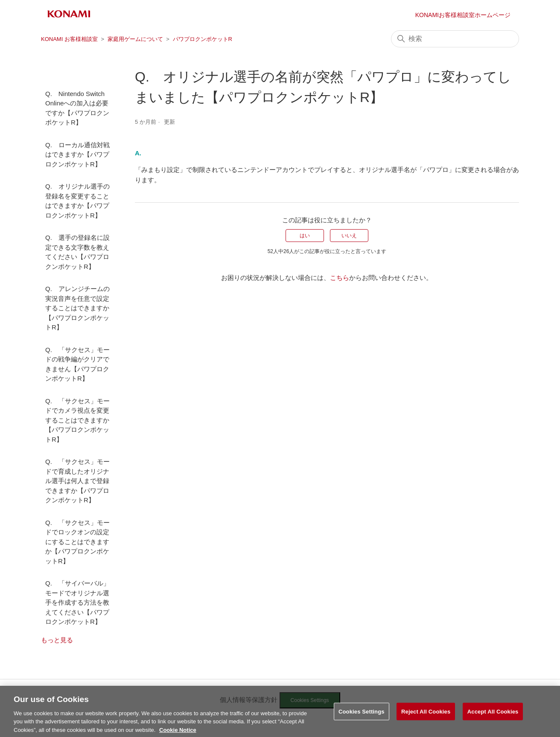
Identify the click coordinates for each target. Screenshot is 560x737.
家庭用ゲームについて (135, 39)
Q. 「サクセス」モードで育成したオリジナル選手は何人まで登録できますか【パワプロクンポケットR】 (77, 481)
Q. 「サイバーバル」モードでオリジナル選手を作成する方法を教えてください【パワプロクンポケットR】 (77, 602)
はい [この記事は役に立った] (305, 236)
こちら (340, 278)
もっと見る (57, 640)
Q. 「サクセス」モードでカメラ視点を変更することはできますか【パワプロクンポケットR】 (77, 420)
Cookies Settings (362, 720)
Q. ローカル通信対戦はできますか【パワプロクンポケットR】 (77, 154)
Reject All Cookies (426, 720)
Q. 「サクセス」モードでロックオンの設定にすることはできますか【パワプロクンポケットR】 (77, 542)
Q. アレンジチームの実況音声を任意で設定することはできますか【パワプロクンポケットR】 (77, 308)
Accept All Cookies (493, 720)
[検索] (455, 39)
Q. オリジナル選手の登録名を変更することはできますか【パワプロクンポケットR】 (77, 201)
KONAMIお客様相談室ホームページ (463, 15)
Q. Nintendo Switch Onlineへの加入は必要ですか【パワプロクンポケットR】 (77, 108)
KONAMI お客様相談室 (69, 39)
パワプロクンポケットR (203, 39)
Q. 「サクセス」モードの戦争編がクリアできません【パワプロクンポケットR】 (77, 364)
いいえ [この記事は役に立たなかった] (349, 236)
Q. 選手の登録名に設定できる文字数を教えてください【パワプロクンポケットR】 (77, 252)
